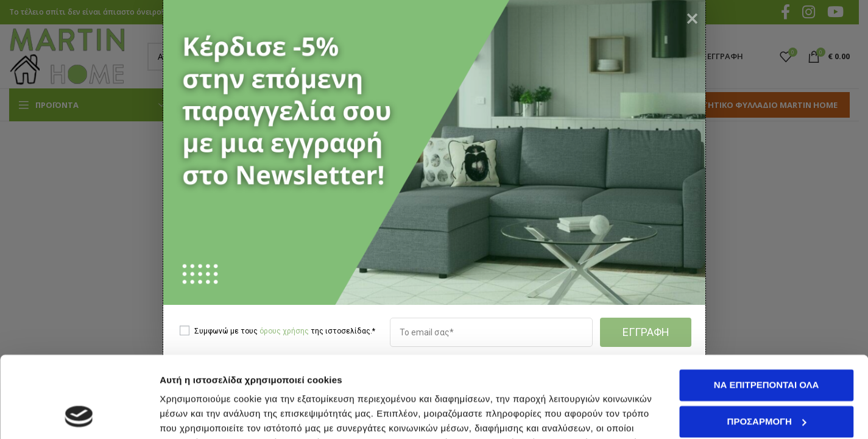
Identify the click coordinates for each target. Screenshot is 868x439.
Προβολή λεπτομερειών (212, 415)
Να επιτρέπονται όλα (767, 309)
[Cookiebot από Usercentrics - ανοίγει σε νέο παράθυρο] (79, 415)
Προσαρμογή (767, 345)
